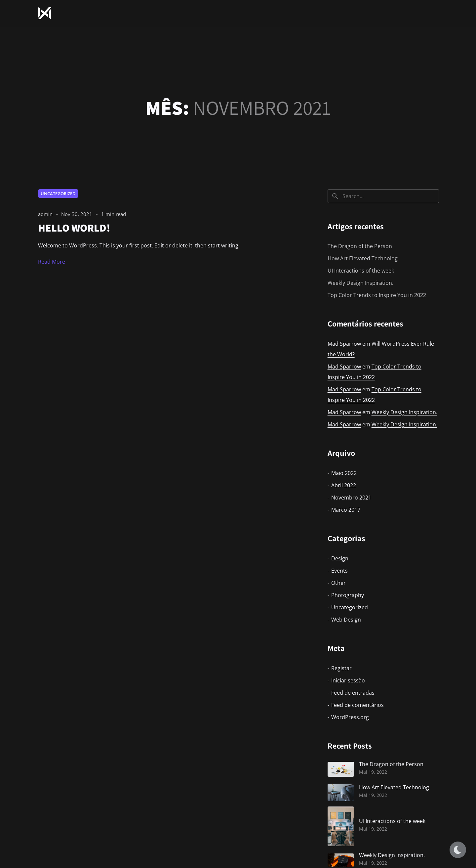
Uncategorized (58, 194)
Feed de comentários (357, 705)
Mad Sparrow (344, 344)
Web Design (346, 620)
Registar (341, 668)
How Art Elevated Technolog (363, 258)
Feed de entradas (353, 693)
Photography (348, 595)
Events (339, 571)
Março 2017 (346, 510)
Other (338, 583)
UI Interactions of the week (361, 271)
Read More (52, 262)
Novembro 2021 (351, 498)
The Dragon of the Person (360, 246)
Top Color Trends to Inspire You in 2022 (377, 295)
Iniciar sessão (348, 680)
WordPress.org (350, 717)
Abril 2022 (344, 485)
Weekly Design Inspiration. (360, 283)
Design (340, 558)
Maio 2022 (344, 473)
